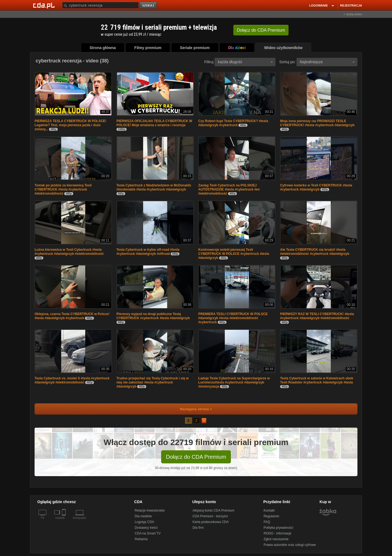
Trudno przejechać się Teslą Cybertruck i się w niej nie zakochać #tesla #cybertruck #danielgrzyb (153, 382)
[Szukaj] (100, 5)
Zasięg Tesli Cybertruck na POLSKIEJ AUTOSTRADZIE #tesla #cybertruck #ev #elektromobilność (229, 189)
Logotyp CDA (144, 522)
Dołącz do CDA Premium (196, 457)
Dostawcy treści (146, 528)
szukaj (149, 6)
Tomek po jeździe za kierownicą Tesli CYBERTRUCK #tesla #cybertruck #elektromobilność (63, 189)
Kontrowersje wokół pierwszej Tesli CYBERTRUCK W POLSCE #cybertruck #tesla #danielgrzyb (234, 254)
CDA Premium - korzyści (210, 516)
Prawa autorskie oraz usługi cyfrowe (290, 545)
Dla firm (198, 528)
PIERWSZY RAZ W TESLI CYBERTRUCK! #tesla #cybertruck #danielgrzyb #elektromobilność (317, 316)
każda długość (245, 62)
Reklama (141, 539)
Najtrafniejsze (327, 62)
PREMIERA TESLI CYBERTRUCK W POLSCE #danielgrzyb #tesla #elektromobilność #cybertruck (233, 318)
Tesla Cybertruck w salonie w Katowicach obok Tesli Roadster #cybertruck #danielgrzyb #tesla (317, 380)
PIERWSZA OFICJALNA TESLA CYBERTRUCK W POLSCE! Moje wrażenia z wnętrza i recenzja (154, 123)
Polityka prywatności (278, 528)
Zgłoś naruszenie (276, 539)
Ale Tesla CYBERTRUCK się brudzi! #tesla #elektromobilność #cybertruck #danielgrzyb (315, 252)
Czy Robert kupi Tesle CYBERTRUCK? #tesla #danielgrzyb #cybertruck (233, 123)
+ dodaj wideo (353, 14)
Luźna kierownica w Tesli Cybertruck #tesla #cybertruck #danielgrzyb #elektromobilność (69, 252)
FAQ (267, 522)
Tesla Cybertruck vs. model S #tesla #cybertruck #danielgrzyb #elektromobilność (72, 380)
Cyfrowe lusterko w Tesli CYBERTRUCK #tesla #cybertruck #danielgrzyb (316, 187)
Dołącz (261, 30)
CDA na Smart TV (148, 533)
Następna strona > (192, 409)
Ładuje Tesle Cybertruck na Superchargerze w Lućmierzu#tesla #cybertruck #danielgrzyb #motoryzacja (234, 382)
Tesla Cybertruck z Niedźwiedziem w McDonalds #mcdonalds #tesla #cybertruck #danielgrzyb (154, 187)
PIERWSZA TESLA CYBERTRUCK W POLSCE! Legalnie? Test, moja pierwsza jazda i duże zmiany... (71, 125)
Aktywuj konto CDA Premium (213, 510)
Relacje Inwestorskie (150, 510)
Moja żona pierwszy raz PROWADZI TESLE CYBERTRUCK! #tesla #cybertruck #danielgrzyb (317, 123)
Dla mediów (143, 516)
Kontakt (269, 510)
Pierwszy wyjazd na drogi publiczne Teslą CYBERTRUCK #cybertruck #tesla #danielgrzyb (153, 316)
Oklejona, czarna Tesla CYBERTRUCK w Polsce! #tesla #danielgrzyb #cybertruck (72, 316)
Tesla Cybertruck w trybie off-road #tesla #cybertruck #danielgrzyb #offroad (148, 252)
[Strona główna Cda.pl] (45, 5)
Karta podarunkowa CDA (211, 522)
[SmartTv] (64, 521)
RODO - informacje (277, 533)
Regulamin (271, 516)
